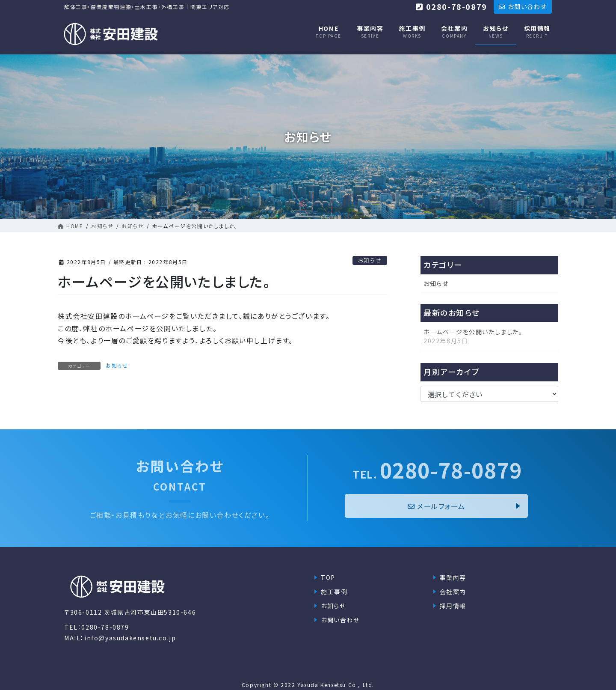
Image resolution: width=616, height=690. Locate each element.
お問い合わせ (340, 620)
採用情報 (453, 606)
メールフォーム (437, 506)
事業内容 (453, 577)
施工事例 (334, 592)
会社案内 (453, 592)
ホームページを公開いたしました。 (473, 332)
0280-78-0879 (437, 470)
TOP (328, 577)
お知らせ (370, 260)
